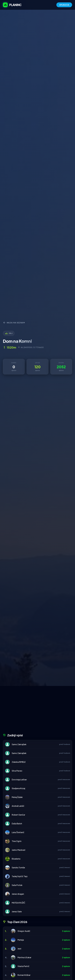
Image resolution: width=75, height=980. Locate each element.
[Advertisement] (37, 711)
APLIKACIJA (64, 5)
